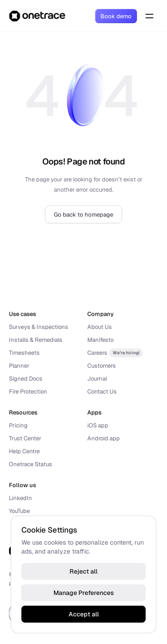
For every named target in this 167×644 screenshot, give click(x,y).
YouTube (19, 511)
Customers (102, 366)
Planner (19, 366)
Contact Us (102, 392)
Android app (104, 438)
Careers (97, 353)
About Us (100, 327)
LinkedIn (20, 498)
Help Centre (24, 451)
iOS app (98, 425)
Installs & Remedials (36, 340)
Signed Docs (26, 379)
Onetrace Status (31, 464)
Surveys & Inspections (39, 327)
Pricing (18, 425)
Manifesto (100, 340)
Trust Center (25, 438)
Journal (97, 379)
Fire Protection (28, 392)
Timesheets (24, 353)
